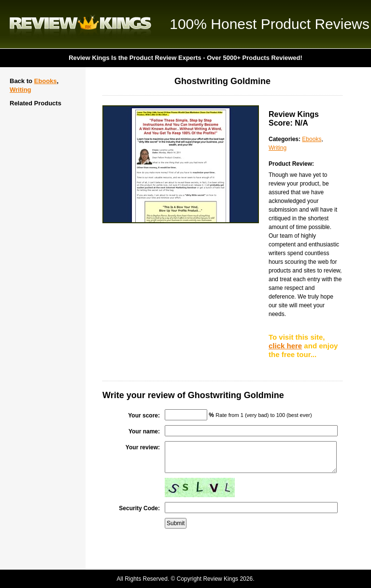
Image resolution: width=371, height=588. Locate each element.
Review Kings (80, 24)
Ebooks (46, 81)
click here (285, 346)
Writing (21, 90)
